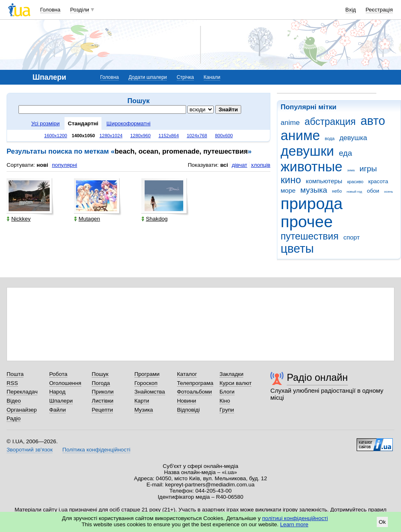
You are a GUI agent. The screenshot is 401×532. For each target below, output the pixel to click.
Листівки (103, 401)
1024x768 (197, 136)
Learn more (294, 524)
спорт (352, 237)
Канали (212, 77)
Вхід (351, 10)
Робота (58, 374)
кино (291, 180)
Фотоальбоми (195, 392)
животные (311, 167)
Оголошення (65, 383)
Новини (187, 401)
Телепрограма (195, 383)
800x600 (224, 136)
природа (312, 204)
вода (330, 138)
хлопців (261, 165)
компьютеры (324, 181)
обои (373, 191)
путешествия (310, 236)
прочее (307, 222)
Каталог (187, 374)
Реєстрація (379, 10)
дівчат (240, 165)
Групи (227, 410)
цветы (297, 249)
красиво (355, 182)
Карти (142, 401)
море (288, 190)
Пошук (100, 374)
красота (378, 181)
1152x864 (169, 136)
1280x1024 (111, 136)
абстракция (330, 122)
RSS (12, 383)
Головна (50, 10)
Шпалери (61, 401)
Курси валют (235, 383)
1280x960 (141, 136)
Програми (147, 374)
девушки (307, 151)
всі (224, 165)
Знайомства (150, 392)
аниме (300, 135)
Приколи (103, 392)
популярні (64, 165)
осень (389, 192)
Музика (144, 410)
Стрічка (185, 77)
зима (351, 170)
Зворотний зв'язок (30, 450)
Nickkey (18, 219)
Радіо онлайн (317, 377)
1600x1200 (56, 136)
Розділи (80, 10)
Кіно (225, 401)
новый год (354, 192)
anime (290, 123)
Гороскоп (146, 383)
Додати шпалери (148, 77)
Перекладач (22, 392)
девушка (353, 138)
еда (346, 153)
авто (373, 121)
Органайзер (22, 410)
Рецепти (102, 410)
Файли (58, 410)
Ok (382, 522)
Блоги (227, 392)
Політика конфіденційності (96, 450)
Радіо (14, 418)
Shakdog (154, 219)
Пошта (15, 374)
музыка (314, 190)
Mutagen (87, 219)
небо (337, 191)
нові (42, 165)
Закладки (231, 374)
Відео (14, 401)
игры (368, 169)
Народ (58, 392)
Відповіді (189, 410)
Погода (101, 383)
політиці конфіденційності (295, 518)
